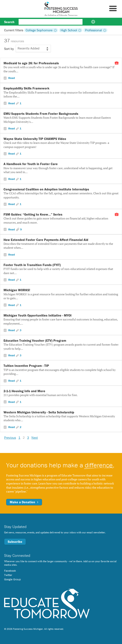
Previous (10, 438)
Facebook (10, 571)
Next (35, 438)
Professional (93, 30)
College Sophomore (39, 30)
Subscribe (15, 542)
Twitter (8, 575)
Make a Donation (24, 502)
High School (69, 30)
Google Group (12, 579)
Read (11, 78)
